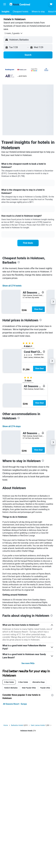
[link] (28, 243)
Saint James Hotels (38, 725)
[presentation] (19, 262)
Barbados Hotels (17, 725)
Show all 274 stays (12, 426)
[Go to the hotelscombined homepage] (20, 4)
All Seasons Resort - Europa (15, 704)
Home (6, 725)
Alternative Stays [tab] (38, 682)
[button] (5, 4)
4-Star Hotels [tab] (23, 682)
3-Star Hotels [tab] (9, 682)
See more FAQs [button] (28, 663)
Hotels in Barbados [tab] (11, 688)
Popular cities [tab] (45, 688)
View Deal (38, 309)
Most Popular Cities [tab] (29, 688)
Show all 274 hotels (12, 286)
